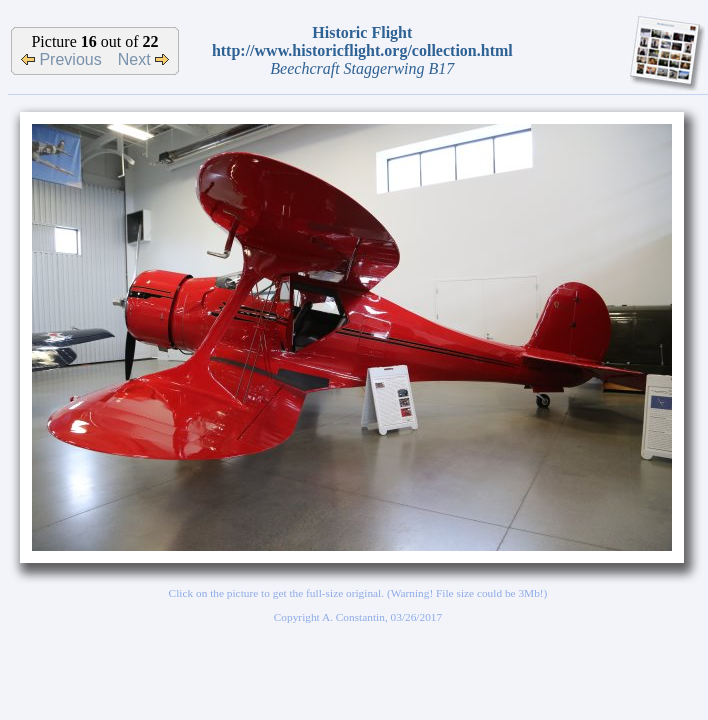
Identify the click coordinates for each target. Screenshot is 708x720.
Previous (61, 59)
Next (143, 59)
